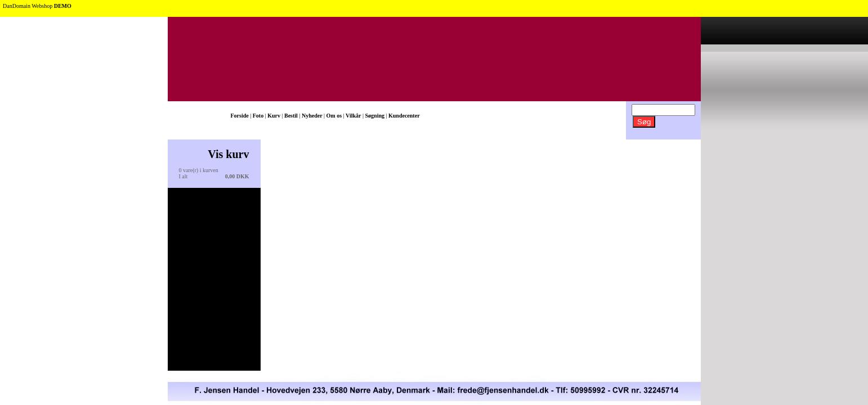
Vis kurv (228, 154)
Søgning (375, 116)
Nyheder (312, 116)
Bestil (291, 116)
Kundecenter (404, 116)
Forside (240, 116)
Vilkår (353, 116)
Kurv (274, 116)
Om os (334, 116)
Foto (258, 116)
